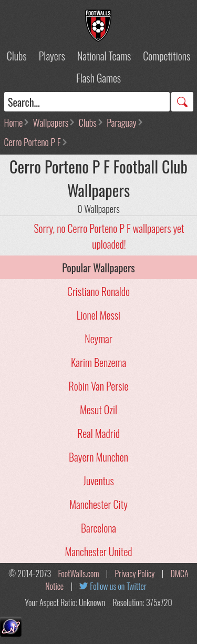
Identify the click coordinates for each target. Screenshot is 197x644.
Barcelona (98, 528)
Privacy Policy (135, 574)
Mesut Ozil (98, 410)
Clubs (17, 56)
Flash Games (98, 78)
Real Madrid (98, 433)
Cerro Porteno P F (33, 142)
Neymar (98, 339)
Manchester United (98, 551)
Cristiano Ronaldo (98, 291)
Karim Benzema (98, 362)
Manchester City (98, 504)
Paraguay (121, 122)
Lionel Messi (98, 315)
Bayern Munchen (98, 457)
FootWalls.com (78, 574)
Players (52, 56)
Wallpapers (51, 122)
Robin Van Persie (99, 386)
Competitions (167, 56)
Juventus (98, 481)
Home (14, 122)
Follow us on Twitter (118, 586)
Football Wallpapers (99, 26)
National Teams (104, 56)
